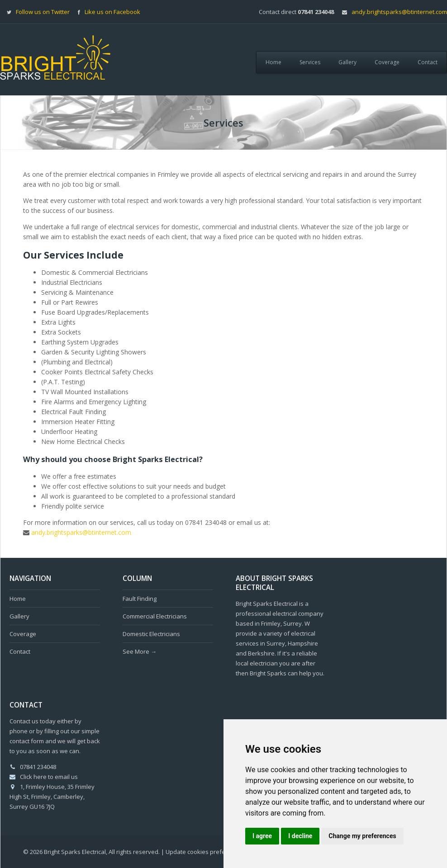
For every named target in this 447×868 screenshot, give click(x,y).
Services (310, 62)
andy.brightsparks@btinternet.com (399, 12)
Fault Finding (140, 599)
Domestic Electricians (151, 634)
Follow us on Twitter (43, 12)
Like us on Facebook (112, 12)
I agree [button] (262, 836)
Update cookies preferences (205, 852)
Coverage (387, 62)
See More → (140, 651)
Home (273, 62)
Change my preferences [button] (362, 836)
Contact (428, 62)
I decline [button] (300, 836)
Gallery (347, 62)
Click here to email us (49, 777)
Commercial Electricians (155, 616)
